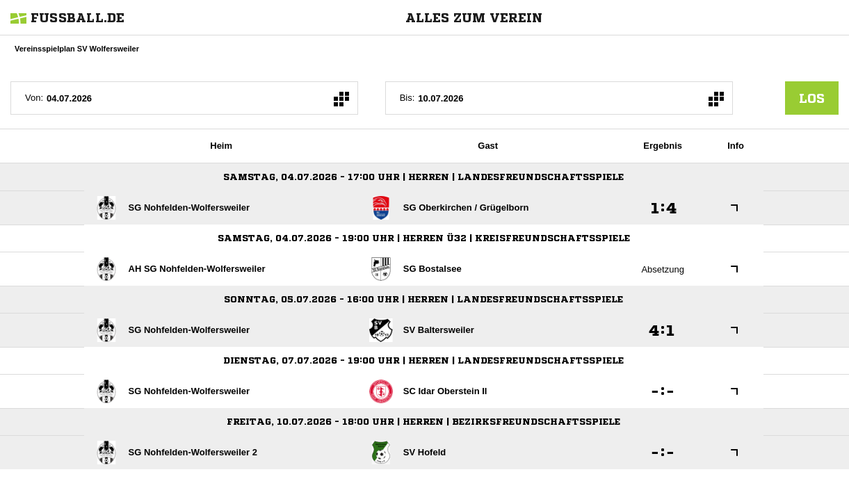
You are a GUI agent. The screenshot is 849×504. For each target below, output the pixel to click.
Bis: (407, 98)
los (812, 98)
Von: (34, 98)
